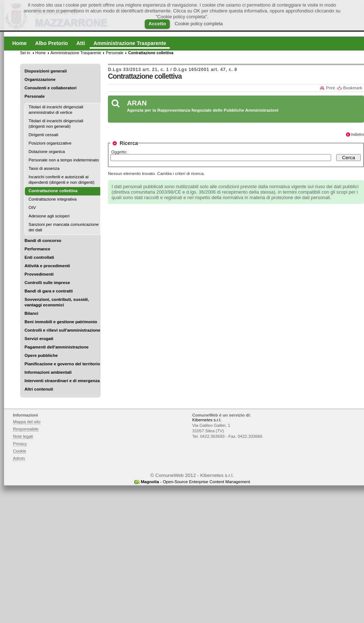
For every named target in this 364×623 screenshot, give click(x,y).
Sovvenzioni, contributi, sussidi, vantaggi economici (57, 302)
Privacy (20, 444)
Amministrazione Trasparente (76, 53)
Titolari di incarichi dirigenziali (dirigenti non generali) (56, 124)
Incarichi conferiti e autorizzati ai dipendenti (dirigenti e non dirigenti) (61, 180)
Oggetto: (119, 152)
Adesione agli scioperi (49, 216)
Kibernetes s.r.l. (207, 420)
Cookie (20, 451)
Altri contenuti (39, 389)
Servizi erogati (39, 339)
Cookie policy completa (199, 24)
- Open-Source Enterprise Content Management (196, 482)
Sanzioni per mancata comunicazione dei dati (64, 227)
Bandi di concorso (43, 240)
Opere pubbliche (41, 355)
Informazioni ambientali (48, 372)
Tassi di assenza (44, 168)
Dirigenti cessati (43, 135)
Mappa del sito (27, 422)
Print (330, 88)
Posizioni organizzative (50, 143)
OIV (32, 208)
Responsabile (26, 429)
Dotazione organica (47, 152)
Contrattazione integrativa (52, 199)
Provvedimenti (39, 274)
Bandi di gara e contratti (49, 291)
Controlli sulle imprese (47, 283)
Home (41, 53)
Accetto (157, 24)
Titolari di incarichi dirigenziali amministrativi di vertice (56, 110)
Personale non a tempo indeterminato (64, 160)
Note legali (23, 436)
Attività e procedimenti (47, 266)
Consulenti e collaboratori (50, 88)
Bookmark (353, 88)
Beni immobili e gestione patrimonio (61, 322)
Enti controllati (39, 257)
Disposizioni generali (46, 71)
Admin (19, 458)
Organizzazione (40, 79)
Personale (35, 96)
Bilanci (31, 313)
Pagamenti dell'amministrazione (57, 347)
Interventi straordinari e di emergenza (62, 381)
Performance (37, 249)
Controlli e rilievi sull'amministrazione (62, 330)
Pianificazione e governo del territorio (62, 364)
